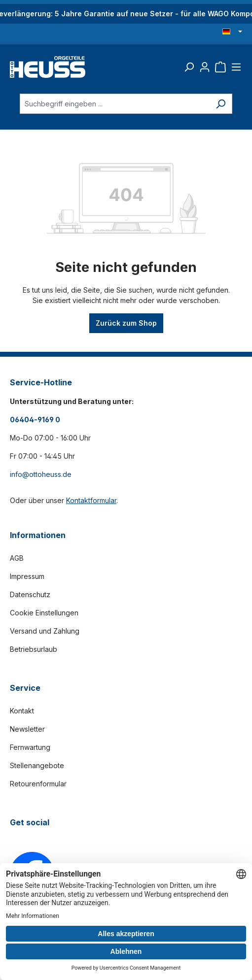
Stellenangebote (37, 765)
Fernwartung (30, 747)
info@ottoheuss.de (41, 474)
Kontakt (22, 711)
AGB (17, 558)
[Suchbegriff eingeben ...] (115, 104)
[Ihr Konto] (205, 67)
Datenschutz (30, 594)
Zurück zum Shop (126, 323)
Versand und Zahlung (45, 631)
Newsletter (27, 729)
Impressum (27, 576)
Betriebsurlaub (34, 649)
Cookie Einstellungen (44, 613)
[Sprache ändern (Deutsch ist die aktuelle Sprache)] (232, 32)
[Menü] (236, 67)
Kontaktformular (91, 500)
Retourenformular (38, 784)
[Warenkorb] (220, 67)
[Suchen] (189, 67)
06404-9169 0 (35, 420)
